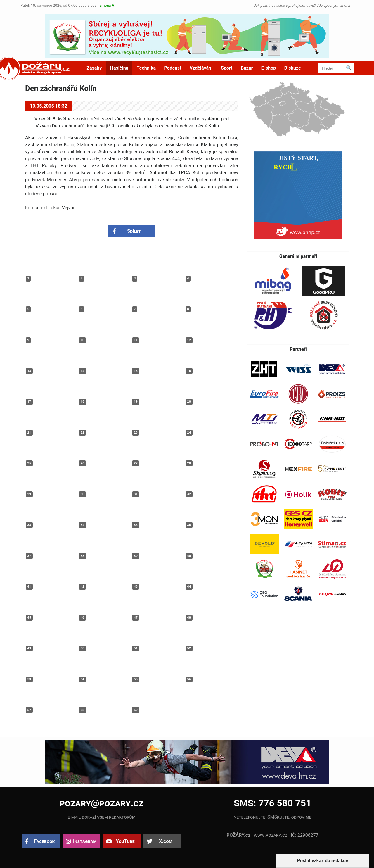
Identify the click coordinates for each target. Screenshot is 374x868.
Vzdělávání (201, 68)
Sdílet (134, 231)
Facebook (45, 841)
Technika (146, 68)
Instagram (85, 841)
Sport (227, 68)
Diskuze (293, 68)
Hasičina (119, 68)
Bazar (247, 68)
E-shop (269, 68)
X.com (166, 841)
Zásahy (94, 68)
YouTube (125, 841)
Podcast (173, 68)
